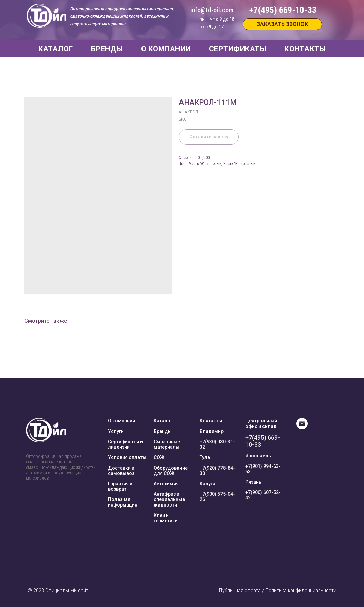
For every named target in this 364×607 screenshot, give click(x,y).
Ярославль (258, 456)
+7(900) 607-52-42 (263, 495)
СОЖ (159, 457)
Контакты (211, 421)
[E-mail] (302, 427)
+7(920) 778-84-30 (217, 471)
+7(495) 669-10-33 (263, 441)
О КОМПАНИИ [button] (166, 49)
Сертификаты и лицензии (125, 444)
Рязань (253, 482)
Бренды (163, 431)
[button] (282, 24)
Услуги (116, 431)
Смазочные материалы (167, 444)
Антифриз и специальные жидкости (169, 499)
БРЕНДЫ (107, 49)
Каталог (163, 421)
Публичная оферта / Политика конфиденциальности (278, 590)
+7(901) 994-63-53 (263, 469)
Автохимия (166, 484)
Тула (205, 457)
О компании (122, 421)
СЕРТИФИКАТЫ (238, 49)
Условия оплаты (127, 457)
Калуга (208, 484)
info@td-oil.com (212, 10)
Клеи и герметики (166, 518)
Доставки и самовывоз (121, 471)
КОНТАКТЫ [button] (305, 49)
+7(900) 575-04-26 (217, 497)
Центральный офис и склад (261, 423)
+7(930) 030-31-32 (217, 444)
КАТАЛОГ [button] (56, 49)
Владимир (212, 431)
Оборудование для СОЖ (171, 471)
